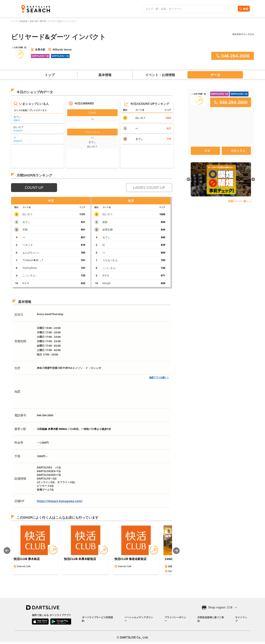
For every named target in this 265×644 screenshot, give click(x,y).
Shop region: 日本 (220, 607)
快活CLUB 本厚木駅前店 (80, 559)
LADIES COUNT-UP (149, 187)
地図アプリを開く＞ (159, 377)
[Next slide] (176, 551)
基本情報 (105, 75)
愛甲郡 (43, 21)
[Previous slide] (7, 551)
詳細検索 (24, 21)
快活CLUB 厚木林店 (27, 559)
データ (215, 75)
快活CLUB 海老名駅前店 (130, 559)
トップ (14, 21)
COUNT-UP (34, 187)
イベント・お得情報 (160, 75)
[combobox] (190, 9)
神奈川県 (34, 21)
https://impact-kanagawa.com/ (60, 501)
